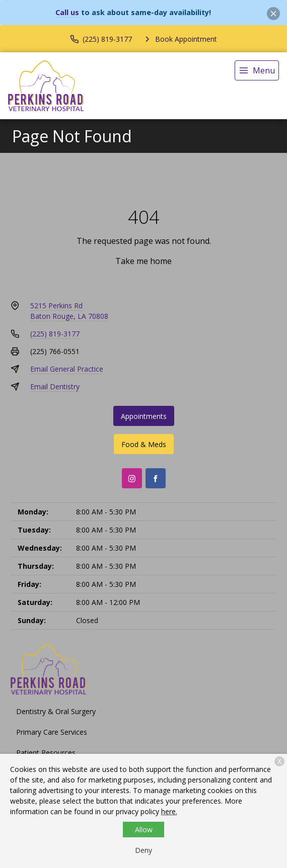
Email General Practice (67, 369)
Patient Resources (46, 753)
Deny (143, 850)
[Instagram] (132, 478)
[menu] (257, 70)
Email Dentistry (55, 386)
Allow (144, 830)
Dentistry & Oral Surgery (56, 711)
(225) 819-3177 (55, 334)
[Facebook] (156, 478)
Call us (67, 12)
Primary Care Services (52, 732)
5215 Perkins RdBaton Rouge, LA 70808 (69, 311)
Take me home (143, 261)
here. (169, 811)
